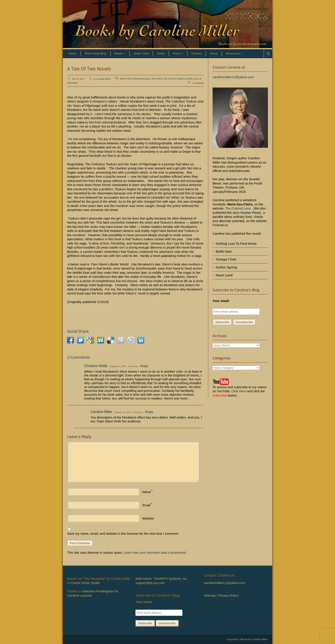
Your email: (221, 301)
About (214, 53)
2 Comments (198, 83)
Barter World (126, 79)
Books (120, 53)
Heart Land (224, 275)
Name (147, 492)
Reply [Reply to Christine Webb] (144, 366)
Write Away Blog (96, 53)
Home (73, 53)
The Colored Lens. (238, 208)
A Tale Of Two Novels (89, 69)
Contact (196, 53)
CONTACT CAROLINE (251, 9)
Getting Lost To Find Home (236, 244)
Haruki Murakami (142, 79)
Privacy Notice (228, 595)
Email (146, 505)
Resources (234, 53)
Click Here (239, 391)
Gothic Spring (226, 267)
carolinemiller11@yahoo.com (233, 77)
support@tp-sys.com (150, 583)
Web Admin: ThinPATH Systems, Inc (161, 579)
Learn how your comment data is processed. (155, 553)
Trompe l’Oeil (226, 259)
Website (148, 518)
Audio (161, 53)
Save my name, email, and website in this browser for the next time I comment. (123, 533)
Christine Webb (96, 366)
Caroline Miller (104, 79)
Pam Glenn (157, 79)
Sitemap (210, 595)
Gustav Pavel (250, 213)
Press (178, 53)
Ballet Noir (224, 251)
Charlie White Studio (85, 583)
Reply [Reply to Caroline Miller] (149, 412)
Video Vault (141, 53)
